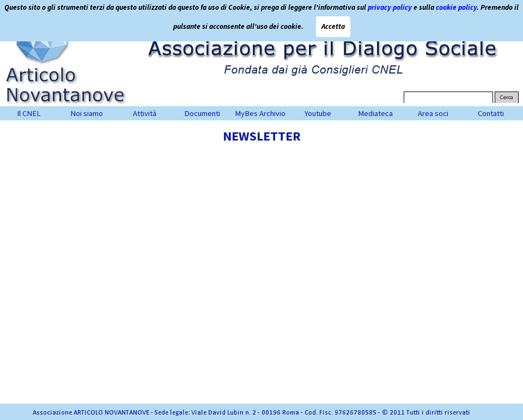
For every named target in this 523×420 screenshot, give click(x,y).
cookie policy (456, 7)
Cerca (507, 97)
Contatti (491, 113)
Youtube (318, 113)
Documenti (202, 113)
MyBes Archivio (260, 113)
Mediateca (375, 113)
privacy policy (390, 7)
